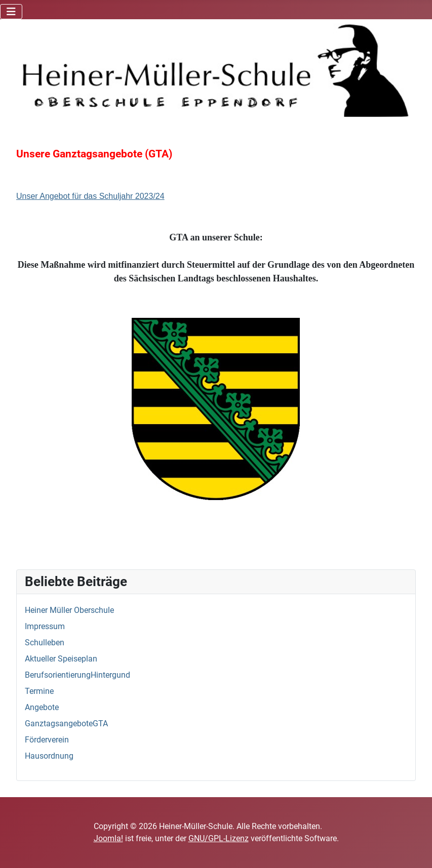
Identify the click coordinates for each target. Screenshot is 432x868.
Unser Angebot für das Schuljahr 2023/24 (90, 196)
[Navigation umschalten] (11, 12)
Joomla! (108, 838)
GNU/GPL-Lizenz (219, 838)
